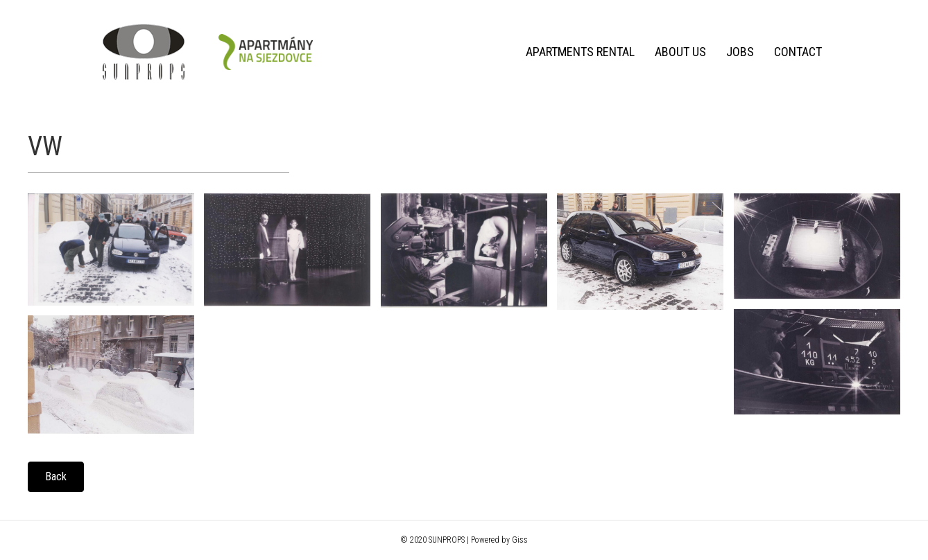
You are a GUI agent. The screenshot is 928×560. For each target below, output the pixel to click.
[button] (56, 477)
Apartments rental (580, 52)
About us (680, 52)
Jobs (740, 52)
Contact (798, 52)
